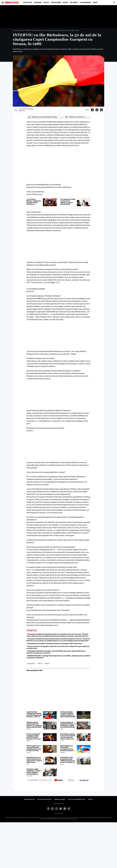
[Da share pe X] (97, 110)
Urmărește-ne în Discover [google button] (75, 117)
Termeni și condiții (60, 799)
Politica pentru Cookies (44, 799)
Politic (46, 3)
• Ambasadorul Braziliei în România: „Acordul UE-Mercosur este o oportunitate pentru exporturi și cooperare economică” (56, 652)
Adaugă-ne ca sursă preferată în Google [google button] (42, 117)
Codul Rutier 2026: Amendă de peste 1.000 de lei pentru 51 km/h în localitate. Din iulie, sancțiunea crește (68, 760)
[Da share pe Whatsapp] (101, 110)
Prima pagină (16, 30)
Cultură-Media (85, 3)
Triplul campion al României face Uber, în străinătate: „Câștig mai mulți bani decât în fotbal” (68, 725)
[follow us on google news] (33, 780)
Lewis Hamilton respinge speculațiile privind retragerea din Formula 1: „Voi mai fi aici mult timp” (34, 714)
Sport (95, 3)
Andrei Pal (22, 110)
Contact (90, 799)
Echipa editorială (29, 799)
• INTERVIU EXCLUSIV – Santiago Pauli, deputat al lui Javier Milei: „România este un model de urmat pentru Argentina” (58, 657)
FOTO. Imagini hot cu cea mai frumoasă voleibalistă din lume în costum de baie (34, 748)
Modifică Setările (58, 804)
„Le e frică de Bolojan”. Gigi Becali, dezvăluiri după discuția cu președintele (34, 202)
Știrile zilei (28, 3)
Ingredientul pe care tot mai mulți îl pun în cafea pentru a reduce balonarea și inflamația (34, 760)
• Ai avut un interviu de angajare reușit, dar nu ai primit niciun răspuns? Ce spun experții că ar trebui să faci (58, 647)
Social (65, 3)
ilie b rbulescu (31, 663)
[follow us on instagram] (71, 780)
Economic (38, 3)
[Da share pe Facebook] (92, 110)
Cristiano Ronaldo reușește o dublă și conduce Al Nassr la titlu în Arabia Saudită (68, 714)
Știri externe (56, 3)
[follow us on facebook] (84, 780)
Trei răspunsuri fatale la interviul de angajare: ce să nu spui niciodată (68, 202)
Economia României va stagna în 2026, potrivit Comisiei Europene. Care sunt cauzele (34, 736)
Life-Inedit (74, 3)
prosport (47, 663)
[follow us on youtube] (58, 780)
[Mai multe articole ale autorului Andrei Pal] (16, 110)
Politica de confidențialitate (77, 799)
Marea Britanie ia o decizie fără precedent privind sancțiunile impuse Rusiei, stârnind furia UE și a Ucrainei (68, 748)
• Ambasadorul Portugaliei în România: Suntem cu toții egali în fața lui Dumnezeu (54, 644)
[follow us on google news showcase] (46, 780)
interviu (40, 663)
